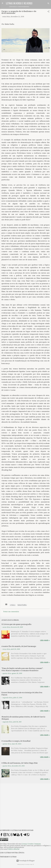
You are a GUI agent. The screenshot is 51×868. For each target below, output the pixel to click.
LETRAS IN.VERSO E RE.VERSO (19, 3)
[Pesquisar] (48, 4)
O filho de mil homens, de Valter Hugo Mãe (20, 763)
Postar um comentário (11, 612)
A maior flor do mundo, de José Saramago (19, 646)
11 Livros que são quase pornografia (16, 624)
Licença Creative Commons (31, 844)
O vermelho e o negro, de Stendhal (16, 741)
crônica (13, 605)
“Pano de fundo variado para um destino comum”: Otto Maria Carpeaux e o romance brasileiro (22, 669)
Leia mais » (45, 640)
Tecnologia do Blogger (26, 861)
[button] (48, 12)
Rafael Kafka (22, 605)
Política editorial (13, 849)
